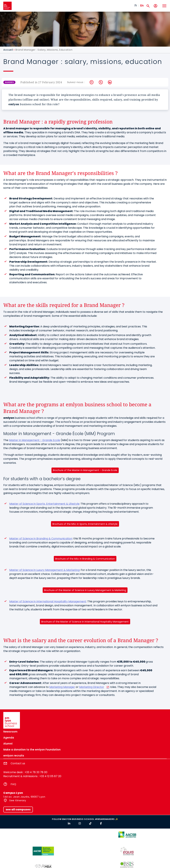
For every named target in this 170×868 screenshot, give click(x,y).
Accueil (8, 50)
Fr (136, 5)
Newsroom (10, 732)
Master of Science (44, 504)
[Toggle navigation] (164, 6)
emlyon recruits (14, 756)
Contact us (18, 763)
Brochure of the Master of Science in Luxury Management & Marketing (85, 590)
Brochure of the (85, 524)
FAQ (13, 784)
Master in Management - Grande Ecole (35, 440)
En (142, 5)
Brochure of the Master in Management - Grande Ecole (85, 470)
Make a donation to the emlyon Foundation (32, 750)
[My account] (155, 6)
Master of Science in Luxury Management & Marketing (44, 570)
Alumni (8, 744)
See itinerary (17, 800)
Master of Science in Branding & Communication (41, 539)
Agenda (9, 738)
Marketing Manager (62, 687)
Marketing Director (92, 687)
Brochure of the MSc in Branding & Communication (85, 559)
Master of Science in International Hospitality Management (48, 601)
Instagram (92, 82)
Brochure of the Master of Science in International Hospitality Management (85, 622)
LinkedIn (110, 82)
